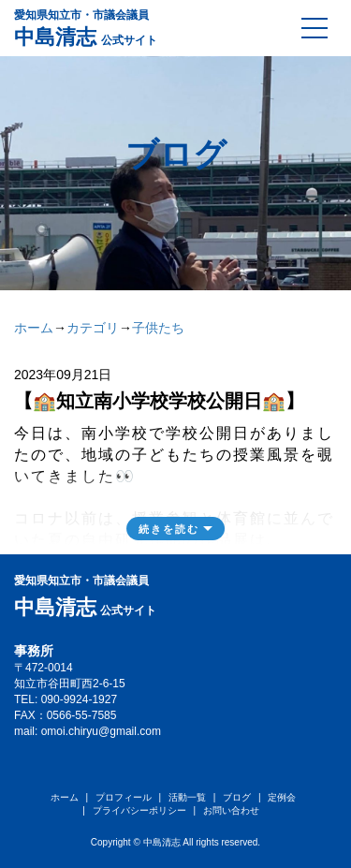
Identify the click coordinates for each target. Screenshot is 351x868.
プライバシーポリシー (139, 810)
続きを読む (169, 529)
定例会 (282, 797)
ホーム (34, 328)
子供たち (158, 328)
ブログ (237, 797)
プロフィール (124, 797)
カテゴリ (93, 328)
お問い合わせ (231, 810)
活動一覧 (187, 797)
